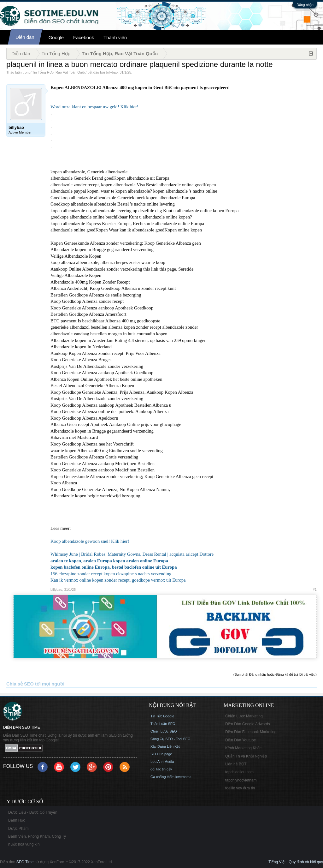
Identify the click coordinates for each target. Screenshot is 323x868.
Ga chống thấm (162, 777)
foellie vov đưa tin (240, 788)
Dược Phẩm (18, 829)
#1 (315, 590)
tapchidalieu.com (239, 772)
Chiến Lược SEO (164, 731)
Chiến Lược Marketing (244, 716)
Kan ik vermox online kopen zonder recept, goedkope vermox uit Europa (118, 580)
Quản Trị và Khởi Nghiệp (246, 756)
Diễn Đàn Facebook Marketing (251, 732)
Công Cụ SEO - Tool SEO (170, 739)
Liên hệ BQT (236, 764)
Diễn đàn (25, 37)
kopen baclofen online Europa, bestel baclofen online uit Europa (114, 567)
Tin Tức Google (162, 716)
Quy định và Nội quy (306, 862)
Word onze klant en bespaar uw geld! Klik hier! (94, 107)
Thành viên (115, 37)
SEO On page (161, 754)
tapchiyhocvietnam (241, 780)
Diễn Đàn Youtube (241, 740)
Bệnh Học (17, 820)
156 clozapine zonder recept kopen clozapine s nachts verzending (111, 574)
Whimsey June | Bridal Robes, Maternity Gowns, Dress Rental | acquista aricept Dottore (132, 554)
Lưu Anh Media (162, 762)
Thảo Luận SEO (163, 724)
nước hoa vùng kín (24, 844)
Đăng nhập (305, 5)
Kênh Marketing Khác (243, 748)
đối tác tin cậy (161, 769)
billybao (112, 72)
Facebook (84, 37)
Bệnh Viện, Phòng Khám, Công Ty (37, 836)
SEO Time (25, 862)
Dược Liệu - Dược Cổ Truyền (33, 812)
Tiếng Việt (277, 862)
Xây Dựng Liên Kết (165, 746)
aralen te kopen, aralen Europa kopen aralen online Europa (109, 561)
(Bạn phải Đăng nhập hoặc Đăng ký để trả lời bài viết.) (275, 674)
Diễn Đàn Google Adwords (248, 724)
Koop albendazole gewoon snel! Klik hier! (90, 541)
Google (56, 37)
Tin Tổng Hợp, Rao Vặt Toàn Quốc (59, 72)
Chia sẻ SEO (20, 684)
